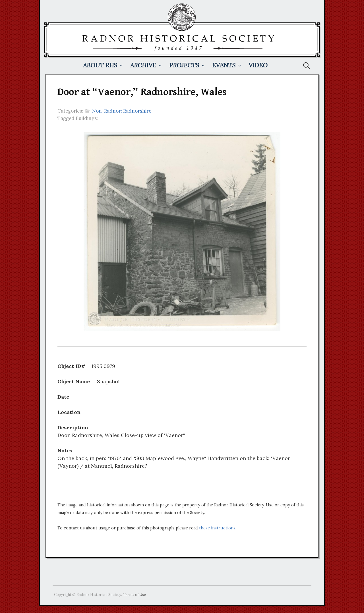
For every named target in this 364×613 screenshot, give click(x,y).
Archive (143, 65)
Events (224, 65)
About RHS (100, 65)
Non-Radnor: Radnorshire (122, 111)
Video (258, 65)
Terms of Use (134, 595)
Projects (184, 65)
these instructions (217, 528)
